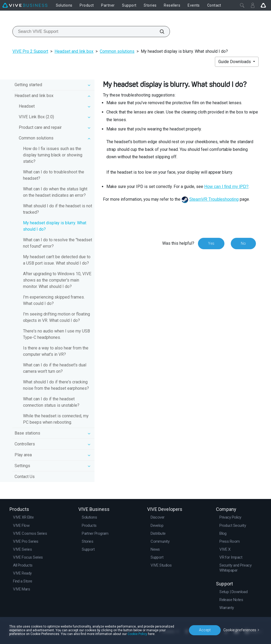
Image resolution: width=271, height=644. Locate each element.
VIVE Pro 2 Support (30, 51)
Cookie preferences (240, 630)
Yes (211, 243)
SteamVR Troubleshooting (214, 199)
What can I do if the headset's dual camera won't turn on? (55, 368)
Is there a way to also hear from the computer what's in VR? (56, 351)
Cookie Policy (137, 634)
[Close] (242, 5)
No (243, 243)
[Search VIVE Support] (159, 32)
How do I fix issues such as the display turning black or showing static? (53, 155)
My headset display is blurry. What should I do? (55, 226)
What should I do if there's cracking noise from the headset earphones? (56, 385)
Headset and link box (74, 51)
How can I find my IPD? (226, 187)
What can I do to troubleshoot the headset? (54, 175)
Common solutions (117, 51)
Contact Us (25, 477)
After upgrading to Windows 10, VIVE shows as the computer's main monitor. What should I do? (57, 280)
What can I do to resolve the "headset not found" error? (58, 243)
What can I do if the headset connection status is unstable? (51, 402)
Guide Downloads (235, 62)
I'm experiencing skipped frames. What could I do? (54, 300)
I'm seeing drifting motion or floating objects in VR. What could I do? (57, 317)
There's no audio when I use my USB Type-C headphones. (57, 334)
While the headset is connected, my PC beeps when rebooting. (56, 419)
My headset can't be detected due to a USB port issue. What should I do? (57, 260)
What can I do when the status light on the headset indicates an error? (55, 192)
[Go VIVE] (263, 5)
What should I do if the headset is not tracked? (58, 209)
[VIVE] (25, 5)
